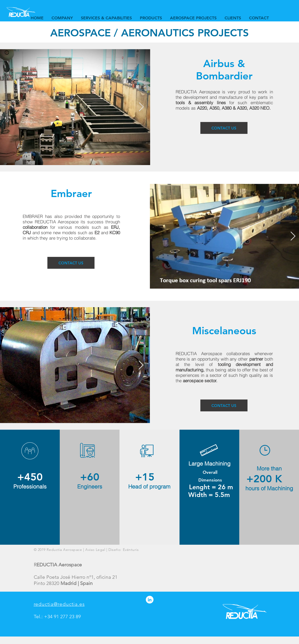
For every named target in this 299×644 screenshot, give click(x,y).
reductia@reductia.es (59, 604)
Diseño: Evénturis (124, 550)
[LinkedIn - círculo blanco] (150, 600)
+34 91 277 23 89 (62, 617)
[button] (106, 18)
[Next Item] (141, 107)
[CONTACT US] (224, 128)
